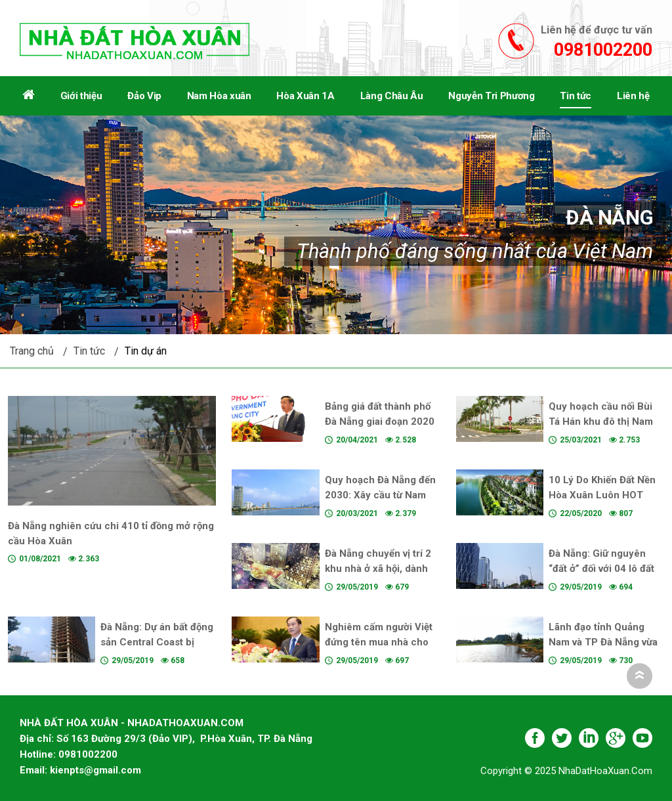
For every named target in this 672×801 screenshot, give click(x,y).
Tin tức (89, 351)
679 (397, 587)
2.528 (401, 440)
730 (621, 660)
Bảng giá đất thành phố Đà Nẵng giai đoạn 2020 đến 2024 (380, 422)
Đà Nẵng (609, 217)
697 (397, 660)
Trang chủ (32, 351)
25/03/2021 (581, 440)
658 (173, 660)
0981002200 (603, 50)
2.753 (624, 440)
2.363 (84, 559)
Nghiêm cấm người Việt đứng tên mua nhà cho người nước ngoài (379, 642)
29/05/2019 (357, 587)
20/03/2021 (357, 513)
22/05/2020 (581, 513)
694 (621, 587)
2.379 (401, 513)
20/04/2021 (357, 440)
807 (621, 513)
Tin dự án (146, 351)
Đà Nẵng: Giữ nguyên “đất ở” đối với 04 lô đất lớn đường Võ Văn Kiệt (601, 569)
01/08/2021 (40, 559)
